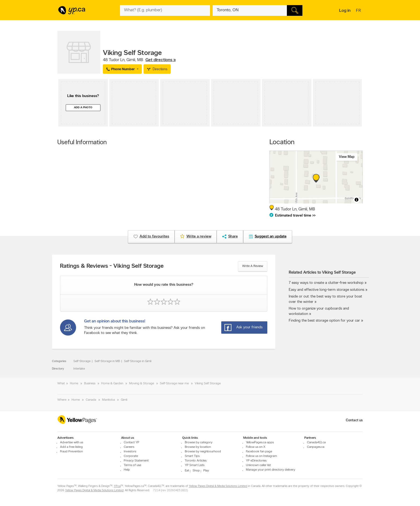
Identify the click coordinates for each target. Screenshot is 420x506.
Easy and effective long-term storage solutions (327, 290)
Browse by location (198, 447)
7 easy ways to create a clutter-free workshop (326, 283)
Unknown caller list (258, 465)
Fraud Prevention (71, 452)
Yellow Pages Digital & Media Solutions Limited (218, 486)
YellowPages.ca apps (260, 442)
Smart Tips (192, 456)
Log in (345, 11)
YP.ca (117, 486)
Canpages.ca (316, 447)
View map (347, 157)
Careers (129, 447)
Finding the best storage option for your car (324, 321)
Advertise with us (72, 442)
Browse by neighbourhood (203, 452)
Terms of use (132, 465)
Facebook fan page (259, 452)
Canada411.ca (316, 442)
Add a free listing (71, 447)
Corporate (131, 456)
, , (139, 60)
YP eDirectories (256, 461)
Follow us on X (256, 447)
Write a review (253, 266)
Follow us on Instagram (261, 456)
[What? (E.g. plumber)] (165, 10)
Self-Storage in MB (107, 361)
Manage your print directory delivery (271, 470)
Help (127, 470)
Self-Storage (82, 361)
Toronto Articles (196, 461)
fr (359, 11)
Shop (196, 471)
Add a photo (83, 108)
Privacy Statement (136, 461)
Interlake (79, 369)
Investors (130, 452)
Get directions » (161, 60)
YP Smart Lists (195, 465)
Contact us (354, 420)
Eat (187, 471)
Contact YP (132, 442)
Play (206, 471)
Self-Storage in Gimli (138, 361)
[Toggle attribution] (357, 200)
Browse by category (199, 442)
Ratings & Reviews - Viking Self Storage (112, 266)
